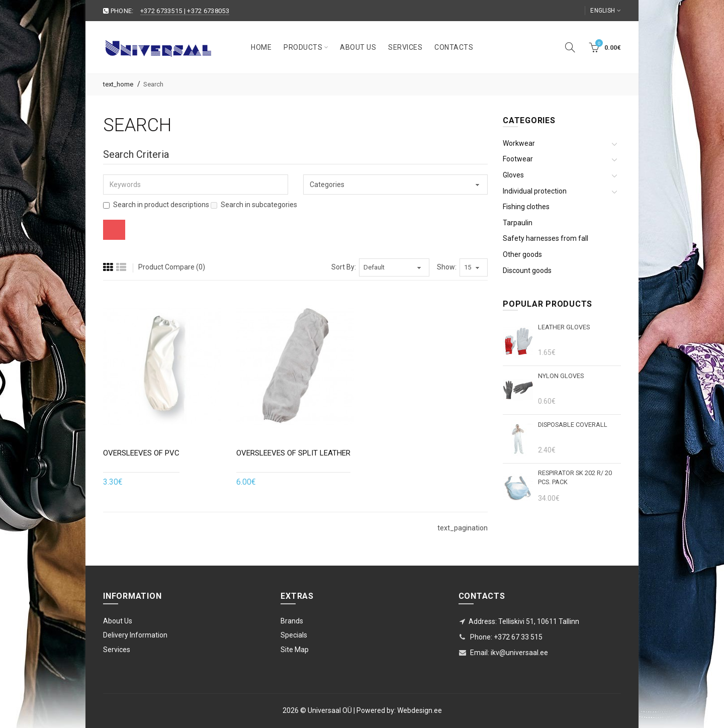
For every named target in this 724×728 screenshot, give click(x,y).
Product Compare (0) (172, 267)
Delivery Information (135, 635)
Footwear (518, 159)
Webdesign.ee (420, 710)
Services (117, 650)
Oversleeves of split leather (293, 453)
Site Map (295, 650)
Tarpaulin (518, 223)
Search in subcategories (254, 205)
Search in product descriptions (156, 205)
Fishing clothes (526, 207)
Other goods (522, 254)
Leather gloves (564, 327)
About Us (118, 621)
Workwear (519, 143)
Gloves (513, 175)
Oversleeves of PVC (141, 453)
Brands (292, 621)
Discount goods (527, 270)
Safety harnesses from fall (546, 238)
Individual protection (535, 191)
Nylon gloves (561, 376)
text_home (118, 84)
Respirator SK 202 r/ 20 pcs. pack (575, 477)
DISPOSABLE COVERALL (573, 425)
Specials (294, 635)
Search (153, 84)
